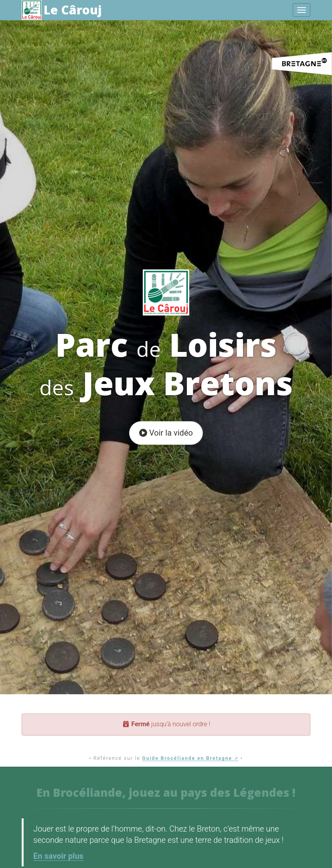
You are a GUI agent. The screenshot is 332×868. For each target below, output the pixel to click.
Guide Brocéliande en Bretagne (187, 758)
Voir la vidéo (166, 433)
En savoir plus (58, 856)
